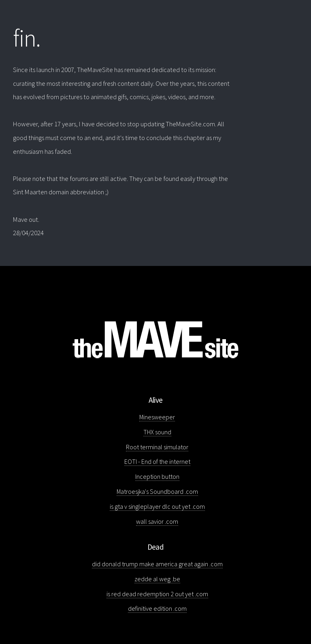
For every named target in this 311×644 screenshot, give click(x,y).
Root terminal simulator (157, 447)
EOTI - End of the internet (157, 461)
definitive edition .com (157, 608)
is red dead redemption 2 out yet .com (157, 594)
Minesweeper (157, 417)
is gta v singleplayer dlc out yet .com (157, 506)
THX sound (157, 432)
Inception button (157, 476)
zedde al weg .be (157, 579)
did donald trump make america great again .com (157, 564)
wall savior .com (157, 521)
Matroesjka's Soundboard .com (157, 491)
